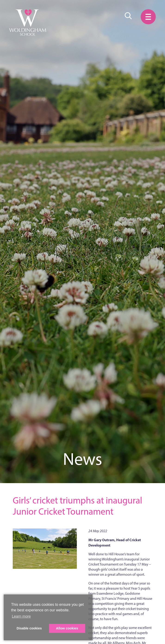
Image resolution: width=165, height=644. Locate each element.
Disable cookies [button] (29, 628)
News (82, 459)
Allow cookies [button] (67, 628)
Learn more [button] (21, 616)
